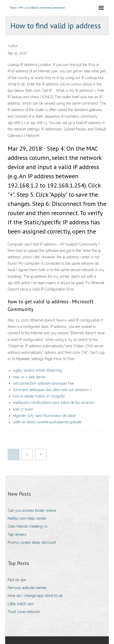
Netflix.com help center (27, 518)
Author (13, 46)
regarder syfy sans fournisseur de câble (44, 416)
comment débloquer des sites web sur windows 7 (52, 390)
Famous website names (27, 588)
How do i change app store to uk (35, 596)
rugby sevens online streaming (37, 370)
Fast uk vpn (17, 580)
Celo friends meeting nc (28, 526)
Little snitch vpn (21, 604)
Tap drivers (17, 535)
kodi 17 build (23, 409)
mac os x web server (29, 377)
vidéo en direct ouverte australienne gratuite (47, 422)
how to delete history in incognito (39, 396)
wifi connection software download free (43, 383)
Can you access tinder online (32, 510)
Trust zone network (24, 612)
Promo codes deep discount (32, 542)
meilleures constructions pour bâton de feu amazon (54, 403)
